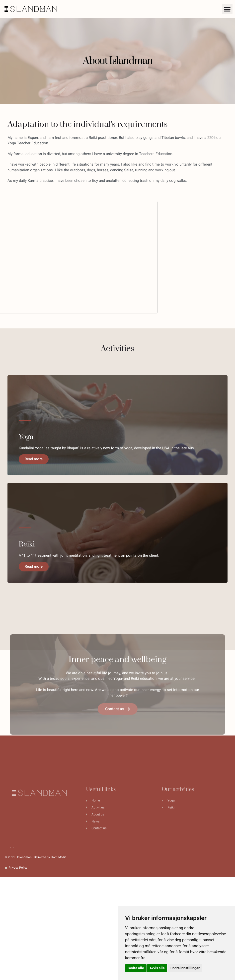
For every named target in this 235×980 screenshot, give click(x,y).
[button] (227, 9)
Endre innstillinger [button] (185, 968)
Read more (31, 462)
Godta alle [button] (136, 968)
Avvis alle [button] (157, 968)
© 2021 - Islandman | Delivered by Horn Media (36, 857)
